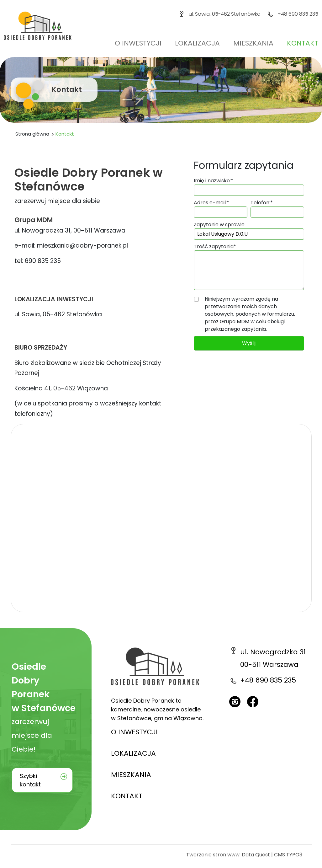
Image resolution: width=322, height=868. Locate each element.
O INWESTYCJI (134, 732)
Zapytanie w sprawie (219, 225)
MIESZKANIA (131, 775)
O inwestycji (138, 43)
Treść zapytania (215, 246)
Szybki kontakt (30, 780)
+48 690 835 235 (298, 14)
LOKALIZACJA (133, 753)
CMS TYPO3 (288, 855)
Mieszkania (253, 43)
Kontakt (303, 43)
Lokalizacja (197, 43)
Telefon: (262, 203)
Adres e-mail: (211, 203)
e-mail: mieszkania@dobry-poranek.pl (71, 246)
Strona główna (32, 134)
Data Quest (256, 855)
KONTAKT (127, 796)
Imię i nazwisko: (214, 181)
